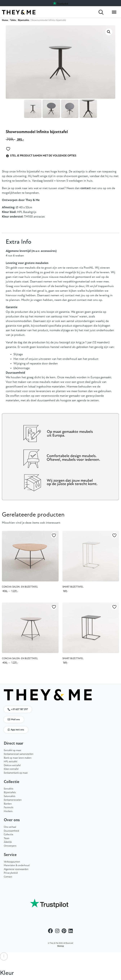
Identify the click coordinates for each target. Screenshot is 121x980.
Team (7, 838)
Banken (8, 804)
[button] (109, 32)
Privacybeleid (11, 873)
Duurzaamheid (11, 831)
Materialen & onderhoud (17, 865)
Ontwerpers (10, 846)
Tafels (13, 20)
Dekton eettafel (12, 765)
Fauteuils (9, 807)
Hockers (8, 811)
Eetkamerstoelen (13, 800)
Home (5, 20)
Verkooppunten (12, 862)
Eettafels (9, 789)
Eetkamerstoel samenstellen (19, 754)
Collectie (9, 835)
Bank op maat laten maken (18, 758)
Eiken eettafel (11, 769)
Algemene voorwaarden (16, 869)
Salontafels (10, 796)
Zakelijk (8, 842)
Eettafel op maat (13, 750)
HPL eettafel (11, 762)
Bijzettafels (24, 20)
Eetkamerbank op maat (16, 773)
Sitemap (61, 946)
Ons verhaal (10, 827)
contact (86, 188)
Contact (8, 877)
